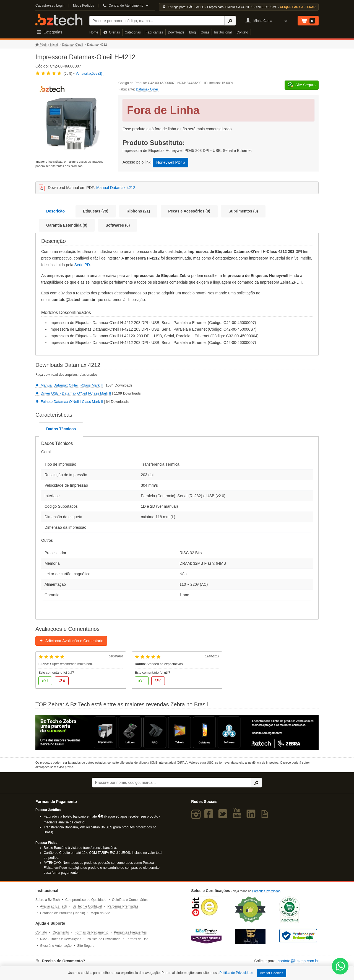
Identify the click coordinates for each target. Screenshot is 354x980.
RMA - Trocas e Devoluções (61, 939)
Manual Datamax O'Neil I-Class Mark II (69, 385)
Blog (192, 32)
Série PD (82, 265)
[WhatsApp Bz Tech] (340, 967)
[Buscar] (157, 21)
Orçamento (61, 932)
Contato (242, 32)
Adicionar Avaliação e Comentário (71, 641)
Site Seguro (86, 946)
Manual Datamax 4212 (116, 188)
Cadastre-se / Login (50, 6)
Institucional (223, 32)
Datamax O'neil (72, 45)
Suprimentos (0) (243, 211)
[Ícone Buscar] (230, 21)
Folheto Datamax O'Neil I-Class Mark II (69, 402)
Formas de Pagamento (92, 932)
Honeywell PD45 (171, 162)
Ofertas (112, 32)
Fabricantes (154, 32)
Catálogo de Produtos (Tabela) (63, 913)
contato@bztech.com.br (298, 961)
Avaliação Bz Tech (54, 906)
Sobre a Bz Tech (48, 900)
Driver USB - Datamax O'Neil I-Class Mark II (73, 393)
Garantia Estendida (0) (67, 225)
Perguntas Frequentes (130, 932)
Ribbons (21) (138, 211)
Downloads (176, 32)
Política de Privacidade (104, 939)
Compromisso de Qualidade (86, 900)
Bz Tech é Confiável (87, 906)
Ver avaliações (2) (89, 74)
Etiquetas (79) (96, 211)
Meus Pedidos (84, 6)
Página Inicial (47, 45)
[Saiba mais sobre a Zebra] (177, 732)
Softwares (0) (118, 225)
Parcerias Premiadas (123, 906)
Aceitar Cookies (272, 973)
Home (94, 32)
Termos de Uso (137, 939)
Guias (205, 32)
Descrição (55, 211)
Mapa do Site (101, 913)
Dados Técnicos (61, 429)
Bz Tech (59, 20)
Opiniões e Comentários (130, 900)
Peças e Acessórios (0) (189, 211)
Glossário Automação (56, 946)
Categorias (133, 32)
